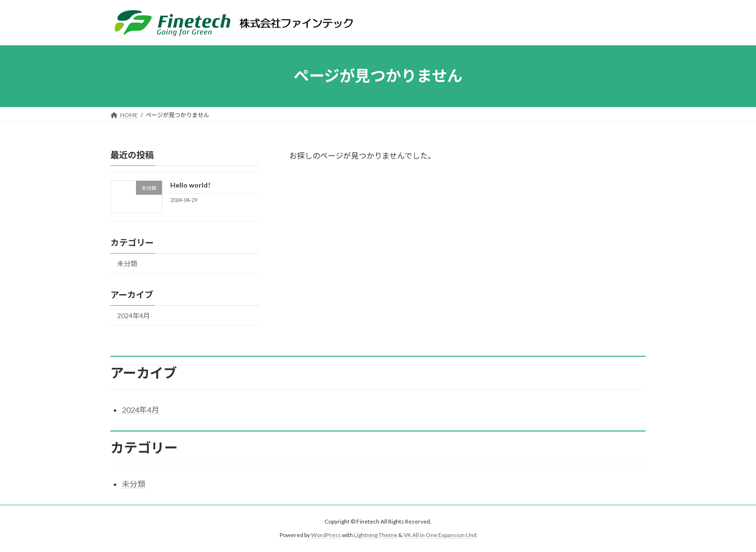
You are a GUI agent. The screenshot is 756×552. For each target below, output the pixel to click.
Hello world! (190, 185)
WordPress (326, 535)
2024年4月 (134, 316)
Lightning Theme (376, 535)
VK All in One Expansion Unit (440, 535)
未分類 (127, 263)
